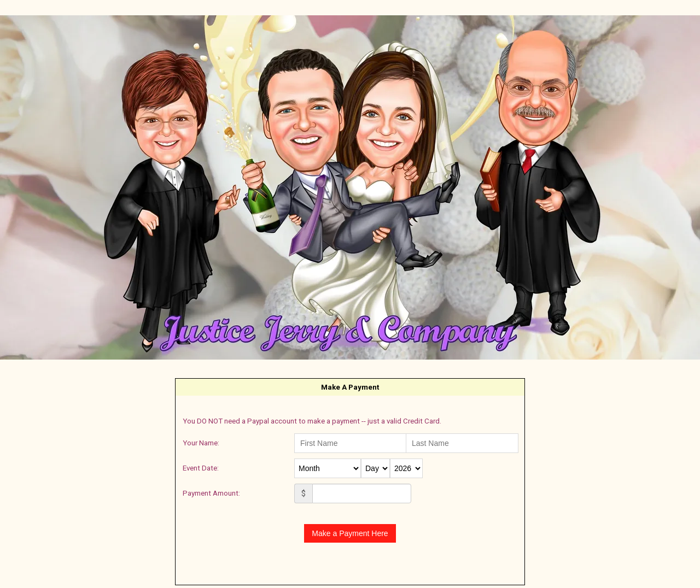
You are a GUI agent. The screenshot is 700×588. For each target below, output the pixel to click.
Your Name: (201, 443)
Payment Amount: (211, 493)
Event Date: (201, 468)
